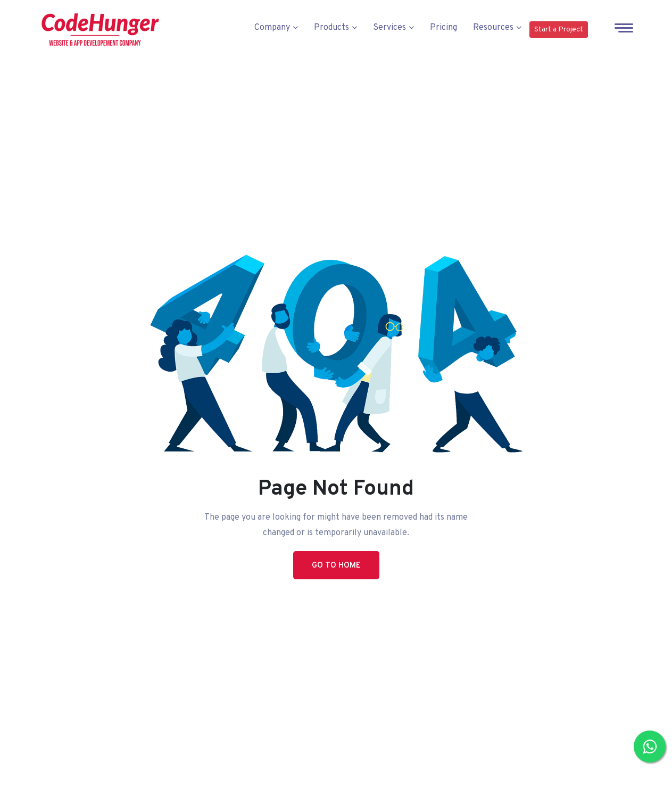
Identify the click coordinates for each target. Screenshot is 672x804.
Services (393, 28)
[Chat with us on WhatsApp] (650, 746)
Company (276, 28)
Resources (497, 28)
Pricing (443, 28)
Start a (559, 30)
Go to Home (336, 566)
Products (335, 28)
